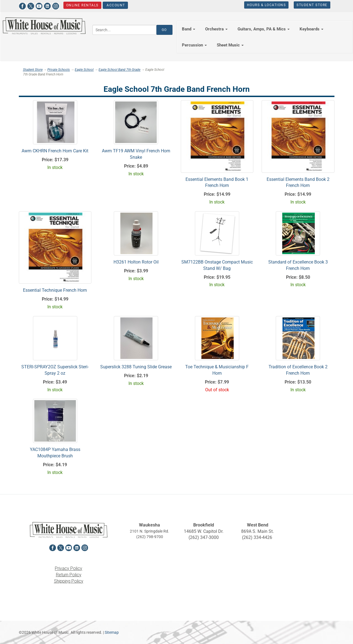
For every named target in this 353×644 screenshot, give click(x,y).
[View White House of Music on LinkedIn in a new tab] (47, 5)
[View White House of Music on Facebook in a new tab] (22, 5)
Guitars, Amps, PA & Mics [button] (264, 29)
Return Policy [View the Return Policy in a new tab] (69, 575)
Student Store (312, 5)
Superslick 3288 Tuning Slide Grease (136, 367)
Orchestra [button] (216, 29)
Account (115, 5)
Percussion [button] (194, 45)
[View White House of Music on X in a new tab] (31, 5)
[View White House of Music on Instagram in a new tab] (56, 5)
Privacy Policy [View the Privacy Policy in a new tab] (69, 568)
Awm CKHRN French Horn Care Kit (55, 151)
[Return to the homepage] (44, 26)
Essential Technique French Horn (55, 290)
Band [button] (189, 29)
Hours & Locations (266, 5)
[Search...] (124, 30)
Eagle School (84, 70)
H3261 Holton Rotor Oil (136, 262)
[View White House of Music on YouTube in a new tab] (39, 5)
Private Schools (59, 70)
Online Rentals (82, 5)
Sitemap (112, 632)
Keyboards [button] (311, 29)
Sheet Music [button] (230, 45)
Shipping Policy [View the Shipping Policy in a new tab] (69, 581)
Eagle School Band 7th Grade (119, 70)
